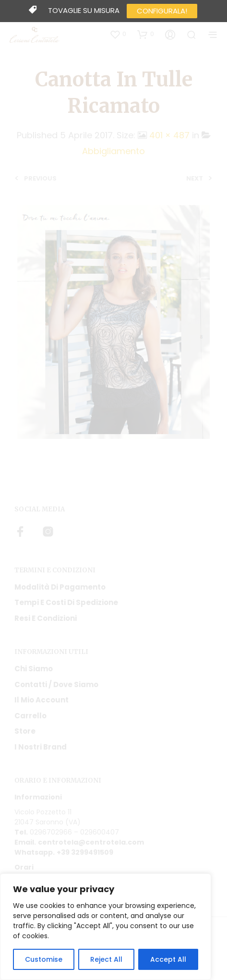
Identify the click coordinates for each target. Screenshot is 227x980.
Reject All (106, 959)
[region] (106, 927)
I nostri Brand (41, 747)
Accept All (168, 959)
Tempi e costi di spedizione (66, 602)
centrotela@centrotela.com (91, 842)
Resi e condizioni (46, 618)
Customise (44, 959)
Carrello (30, 716)
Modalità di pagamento (60, 587)
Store (25, 731)
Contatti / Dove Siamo (56, 684)
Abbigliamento (113, 151)
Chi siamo (34, 669)
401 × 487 (169, 135)
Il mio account (42, 700)
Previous (40, 178)
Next (195, 178)
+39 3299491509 (85, 852)
